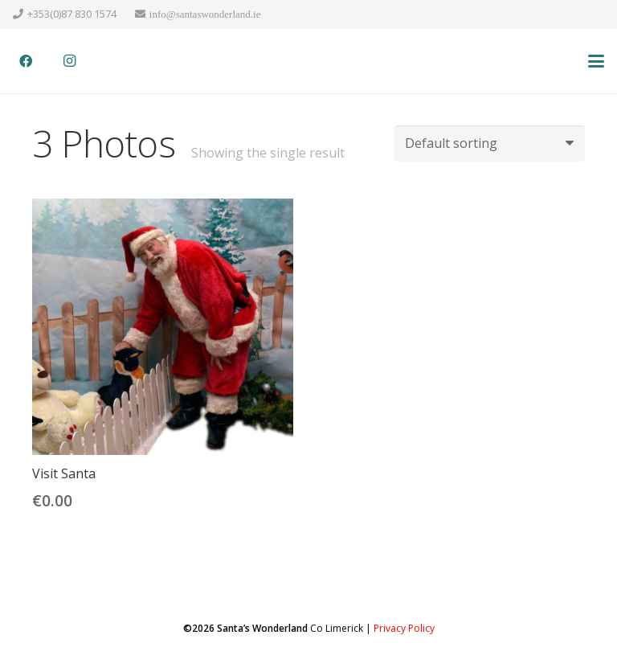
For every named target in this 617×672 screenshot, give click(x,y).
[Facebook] (26, 61)
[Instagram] (69, 61)
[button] (596, 61)
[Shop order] (490, 143)
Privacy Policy (404, 628)
